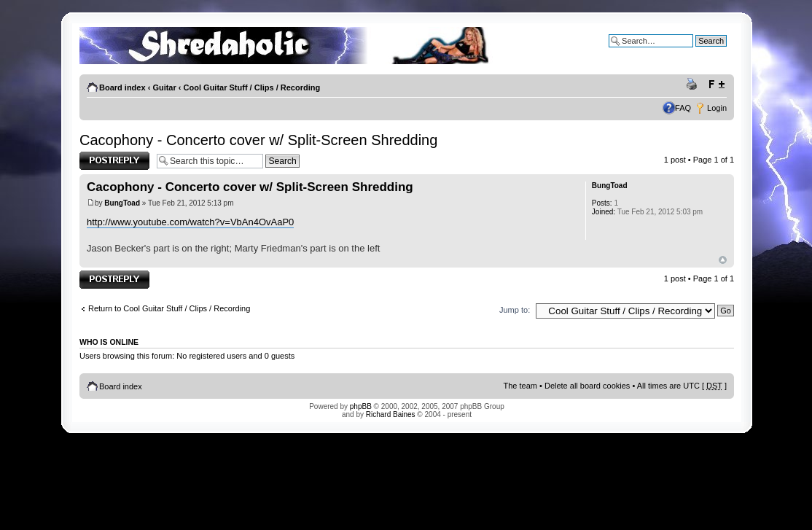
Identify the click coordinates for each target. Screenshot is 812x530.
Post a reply (114, 161)
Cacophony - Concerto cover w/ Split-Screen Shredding (258, 140)
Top (723, 260)
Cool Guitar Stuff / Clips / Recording (252, 87)
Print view (694, 85)
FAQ (683, 108)
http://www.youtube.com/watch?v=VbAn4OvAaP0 (190, 222)
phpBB (361, 406)
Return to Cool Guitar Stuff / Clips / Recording (169, 308)
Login (717, 108)
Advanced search (696, 52)
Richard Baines (391, 414)
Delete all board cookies (587, 386)
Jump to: (515, 310)
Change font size (716, 85)
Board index (122, 87)
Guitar (164, 87)
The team (520, 386)
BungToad (122, 203)
